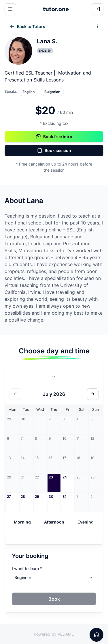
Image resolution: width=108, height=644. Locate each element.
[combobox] (54, 378)
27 (9, 497)
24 (65, 477)
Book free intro (54, 137)
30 (51, 497)
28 (23, 497)
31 (65, 497)
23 (51, 477)
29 (37, 497)
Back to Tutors (27, 27)
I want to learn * (27, 568)
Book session (54, 151)
